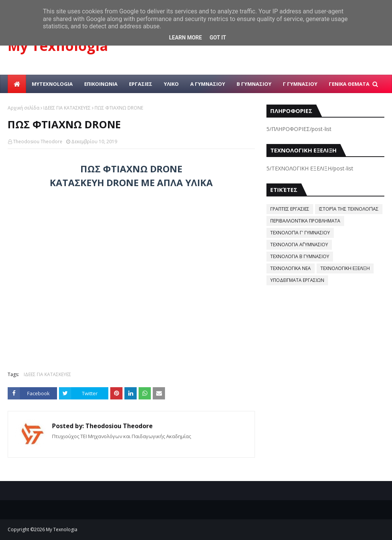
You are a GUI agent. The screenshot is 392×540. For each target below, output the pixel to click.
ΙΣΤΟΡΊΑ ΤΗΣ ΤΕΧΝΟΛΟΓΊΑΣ (349, 209)
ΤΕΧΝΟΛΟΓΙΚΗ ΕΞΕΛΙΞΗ (345, 268)
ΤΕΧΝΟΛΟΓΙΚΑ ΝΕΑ (291, 268)
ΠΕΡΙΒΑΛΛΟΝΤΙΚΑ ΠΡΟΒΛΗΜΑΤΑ (305, 221)
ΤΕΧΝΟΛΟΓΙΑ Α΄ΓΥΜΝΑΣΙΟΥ (299, 245)
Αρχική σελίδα (24, 108)
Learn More (185, 38)
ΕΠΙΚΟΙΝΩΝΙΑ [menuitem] (101, 84)
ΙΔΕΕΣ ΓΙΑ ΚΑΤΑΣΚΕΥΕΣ (67, 108)
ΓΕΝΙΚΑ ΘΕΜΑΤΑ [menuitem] (349, 84)
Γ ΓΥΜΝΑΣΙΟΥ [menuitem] (300, 84)
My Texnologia (58, 46)
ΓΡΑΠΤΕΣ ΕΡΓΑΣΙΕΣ (290, 209)
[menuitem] (17, 84)
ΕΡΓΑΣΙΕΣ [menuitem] (141, 84)
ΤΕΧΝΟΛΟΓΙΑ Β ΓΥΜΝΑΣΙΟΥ (300, 256)
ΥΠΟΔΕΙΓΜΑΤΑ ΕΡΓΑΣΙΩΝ (297, 280)
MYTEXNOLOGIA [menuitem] (52, 84)
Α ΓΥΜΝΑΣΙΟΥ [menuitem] (208, 84)
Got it (218, 38)
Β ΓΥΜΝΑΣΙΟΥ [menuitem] (254, 84)
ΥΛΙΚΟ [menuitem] (171, 84)
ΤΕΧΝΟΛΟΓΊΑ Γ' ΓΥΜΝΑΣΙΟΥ (300, 233)
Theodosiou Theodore (38, 142)
